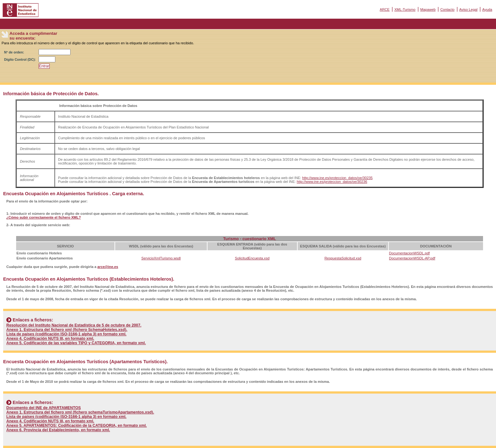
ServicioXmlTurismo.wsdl (161, 258)
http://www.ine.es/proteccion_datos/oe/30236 (332, 182)
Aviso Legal (468, 9)
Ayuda (487, 9)
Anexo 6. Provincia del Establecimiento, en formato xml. (58, 430)
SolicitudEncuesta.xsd (252, 258)
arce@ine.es (108, 267)
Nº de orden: (14, 52)
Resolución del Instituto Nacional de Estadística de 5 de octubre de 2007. (74, 325)
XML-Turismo (405, 9)
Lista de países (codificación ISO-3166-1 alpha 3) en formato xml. (66, 334)
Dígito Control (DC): (20, 59)
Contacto (447, 9)
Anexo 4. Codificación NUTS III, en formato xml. (50, 339)
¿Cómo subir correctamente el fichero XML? (44, 217)
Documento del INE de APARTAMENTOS (44, 408)
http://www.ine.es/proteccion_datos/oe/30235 (337, 178)
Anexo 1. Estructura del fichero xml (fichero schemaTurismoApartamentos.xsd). (80, 412)
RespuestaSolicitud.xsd (343, 258)
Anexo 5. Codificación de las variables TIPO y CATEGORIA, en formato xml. (76, 343)
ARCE (384, 9)
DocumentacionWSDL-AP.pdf (412, 258)
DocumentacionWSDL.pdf (409, 253)
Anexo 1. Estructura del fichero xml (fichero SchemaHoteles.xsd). (67, 330)
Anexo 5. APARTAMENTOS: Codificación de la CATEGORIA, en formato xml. (77, 426)
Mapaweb (428, 9)
